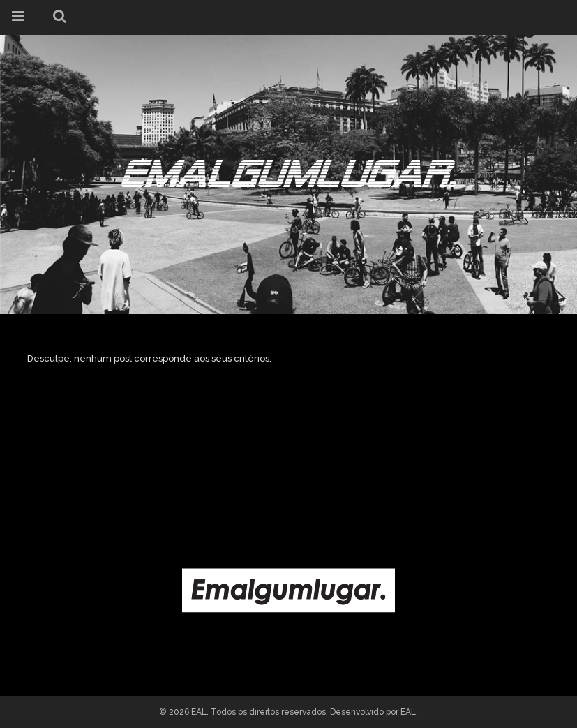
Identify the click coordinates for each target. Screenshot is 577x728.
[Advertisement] (289, 452)
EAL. (409, 712)
